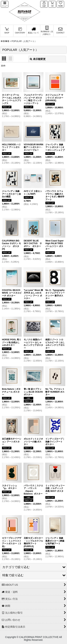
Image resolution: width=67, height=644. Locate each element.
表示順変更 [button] (38, 59)
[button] (5, 4)
